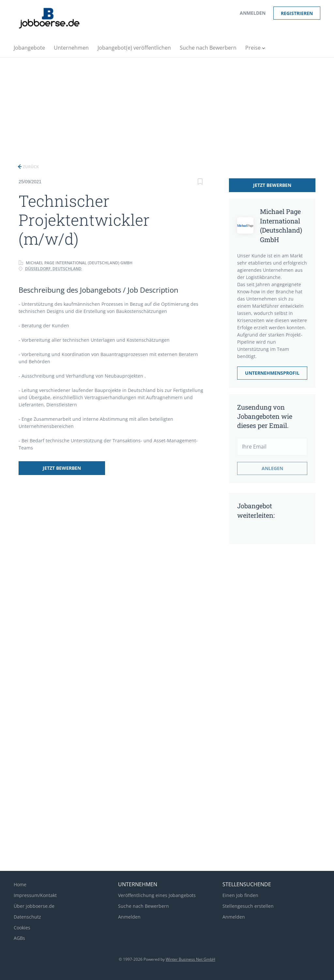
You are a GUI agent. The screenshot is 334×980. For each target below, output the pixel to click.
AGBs (19, 938)
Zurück (30, 167)
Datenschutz (27, 917)
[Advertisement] (167, 106)
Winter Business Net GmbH (190, 959)
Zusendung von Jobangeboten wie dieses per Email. (265, 416)
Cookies (22, 928)
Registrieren (297, 13)
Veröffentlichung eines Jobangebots (157, 895)
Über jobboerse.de (34, 906)
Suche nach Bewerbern (144, 906)
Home (20, 884)
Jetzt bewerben (62, 468)
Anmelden (253, 13)
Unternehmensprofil (272, 373)
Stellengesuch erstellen (248, 906)
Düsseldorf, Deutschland (53, 269)
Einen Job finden (240, 895)
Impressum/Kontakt (35, 895)
